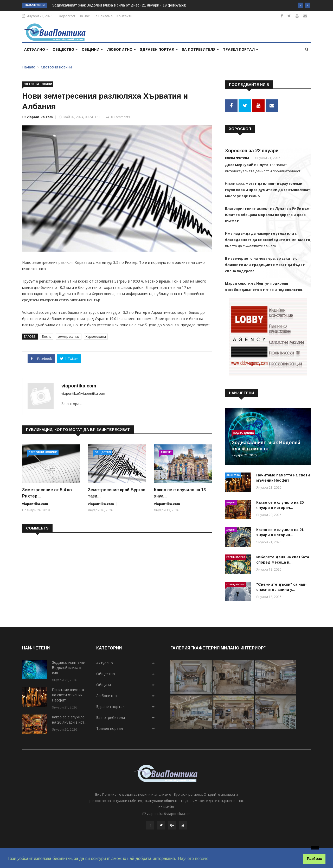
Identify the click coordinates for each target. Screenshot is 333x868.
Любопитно (121, 49)
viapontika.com (40, 117)
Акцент (166, 452)
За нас (84, 16)
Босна (47, 337)
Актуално (36, 49)
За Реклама (103, 16)
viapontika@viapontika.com (83, 393)
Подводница (243, 433)
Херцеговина (96, 337)
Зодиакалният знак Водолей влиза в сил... (69, 668)
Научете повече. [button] (194, 859)
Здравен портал (159, 49)
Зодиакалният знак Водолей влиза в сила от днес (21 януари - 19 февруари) (119, 5)
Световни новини (56, 67)
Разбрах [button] (315, 859)
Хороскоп (67, 16)
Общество (65, 49)
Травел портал (241, 49)
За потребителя (200, 49)
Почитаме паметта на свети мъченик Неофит (68, 695)
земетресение (69, 337)
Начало (29, 67)
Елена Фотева (237, 158)
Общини (92, 49)
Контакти (124, 16)
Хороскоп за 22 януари (252, 151)
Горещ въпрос (236, 557)
